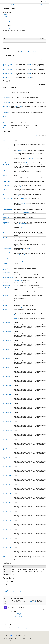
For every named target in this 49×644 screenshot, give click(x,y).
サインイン (46, 2)
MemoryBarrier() (7, 252)
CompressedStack (22, 203)
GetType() (5, 226)
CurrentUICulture (7, 102)
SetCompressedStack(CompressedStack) (7, 274)
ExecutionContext (7, 106)
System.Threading (12, 29)
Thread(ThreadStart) (7, 77)
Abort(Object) (6, 148)
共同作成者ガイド (32, 602)
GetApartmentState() (7, 198)
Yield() (4, 556)
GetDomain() (6, 215)
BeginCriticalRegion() (7, 165)
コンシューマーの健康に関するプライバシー (12, 640)
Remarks (5, 16)
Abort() (5, 140)
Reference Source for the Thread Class (14, 592)
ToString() (5, 306)
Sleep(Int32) (6, 283)
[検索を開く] (42, 2)
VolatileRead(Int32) (7, 349)
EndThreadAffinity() (7, 182)
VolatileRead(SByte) (7, 385)
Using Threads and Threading (12, 590)
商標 (29, 640)
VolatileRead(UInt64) (7, 421)
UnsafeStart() (6, 313)
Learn (4, 5)
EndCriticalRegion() (7, 178)
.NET (7, 5)
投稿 (24, 638)
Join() (4, 232)
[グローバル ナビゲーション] (1, 2)
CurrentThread (6, 100)
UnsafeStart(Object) (7, 317)
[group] (25, 41)
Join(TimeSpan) (6, 243)
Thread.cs (8, 32)
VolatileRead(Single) (7, 394)
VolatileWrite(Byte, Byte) (8, 439)
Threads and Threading (10, 588)
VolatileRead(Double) (7, 331)
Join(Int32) (5, 238)
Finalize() (5, 189)
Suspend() (5, 301)
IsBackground (6, 113)
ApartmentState (6, 90)
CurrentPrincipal (6, 97)
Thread (30, 64)
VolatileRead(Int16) (7, 340)
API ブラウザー (12, 5)
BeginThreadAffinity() (7, 170)
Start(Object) (6, 295)
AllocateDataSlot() (7, 157)
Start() (4, 292)
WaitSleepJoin (30, 230)
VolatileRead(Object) (7, 376)
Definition (6, 15)
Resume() (5, 264)
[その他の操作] (45, 5)
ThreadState (6, 128)
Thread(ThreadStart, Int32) (9, 73)
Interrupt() (5, 230)
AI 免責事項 (5, 638)
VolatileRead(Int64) (7, 358)
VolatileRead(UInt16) (7, 403)
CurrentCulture (6, 95)
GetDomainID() (6, 217)
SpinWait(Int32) (6, 288)
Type (19, 226)
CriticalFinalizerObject (18, 45)
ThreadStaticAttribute (31, 158)
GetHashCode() (6, 220)
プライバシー (29, 638)
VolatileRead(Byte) (7, 322)
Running (16, 293)
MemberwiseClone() (7, 248)
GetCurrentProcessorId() (8, 207)
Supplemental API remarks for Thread (30, 52)
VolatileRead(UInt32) (7, 412)
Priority (5, 125)
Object (10, 45)
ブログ (19, 638)
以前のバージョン (13, 638)
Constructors (6, 18)
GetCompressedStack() (8, 201)
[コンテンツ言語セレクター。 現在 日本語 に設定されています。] (5, 635)
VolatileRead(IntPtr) (7, 367)
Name (4, 123)
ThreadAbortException (22, 143)
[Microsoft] (25, 2)
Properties (6, 20)
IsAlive (5, 110)
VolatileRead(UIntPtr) (7, 430)
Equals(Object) (6, 185)
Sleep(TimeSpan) (7, 285)
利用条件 (25, 640)
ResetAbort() (6, 259)
